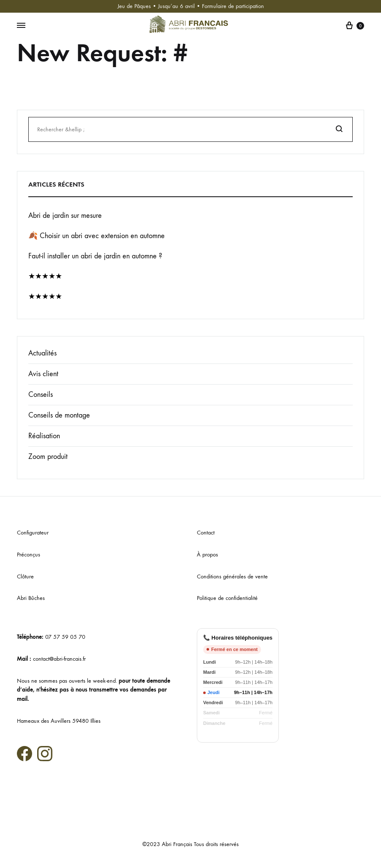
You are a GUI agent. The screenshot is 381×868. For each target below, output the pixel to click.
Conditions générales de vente (232, 576)
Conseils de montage (59, 415)
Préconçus (29, 555)
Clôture (25, 576)
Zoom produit (48, 457)
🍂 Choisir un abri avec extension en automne (97, 236)
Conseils (41, 395)
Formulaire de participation (233, 6)
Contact (206, 533)
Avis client (43, 374)
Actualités (42, 353)
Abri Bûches (31, 598)
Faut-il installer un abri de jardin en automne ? (95, 256)
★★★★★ (45, 276)
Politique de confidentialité (227, 598)
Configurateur (33, 533)
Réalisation (44, 436)
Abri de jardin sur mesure (65, 216)
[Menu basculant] (21, 26)
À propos (207, 555)
